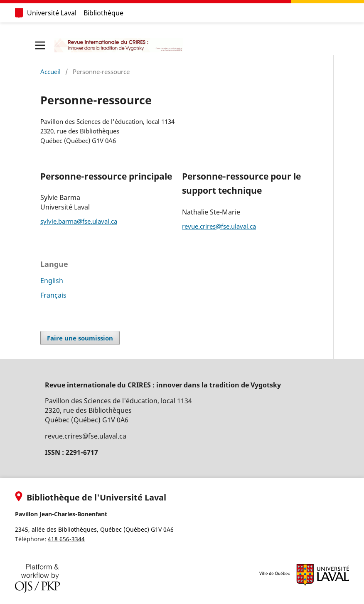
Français (53, 295)
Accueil (50, 71)
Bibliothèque (103, 13)
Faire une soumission (80, 338)
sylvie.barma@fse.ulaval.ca (79, 221)
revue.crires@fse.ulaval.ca (219, 226)
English (52, 281)
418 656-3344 (66, 539)
